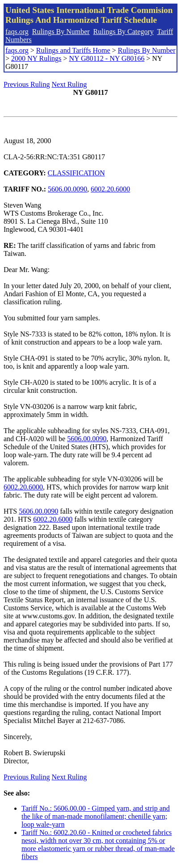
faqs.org (17, 32)
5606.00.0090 (67, 189)
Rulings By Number (61, 32)
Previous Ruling (27, 84)
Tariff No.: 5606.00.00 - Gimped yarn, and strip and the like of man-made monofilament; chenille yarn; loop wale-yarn (96, 816)
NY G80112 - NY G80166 (107, 58)
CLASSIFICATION (76, 173)
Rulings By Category (124, 32)
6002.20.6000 (110, 189)
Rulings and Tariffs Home (73, 50)
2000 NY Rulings (36, 58)
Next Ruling (69, 84)
